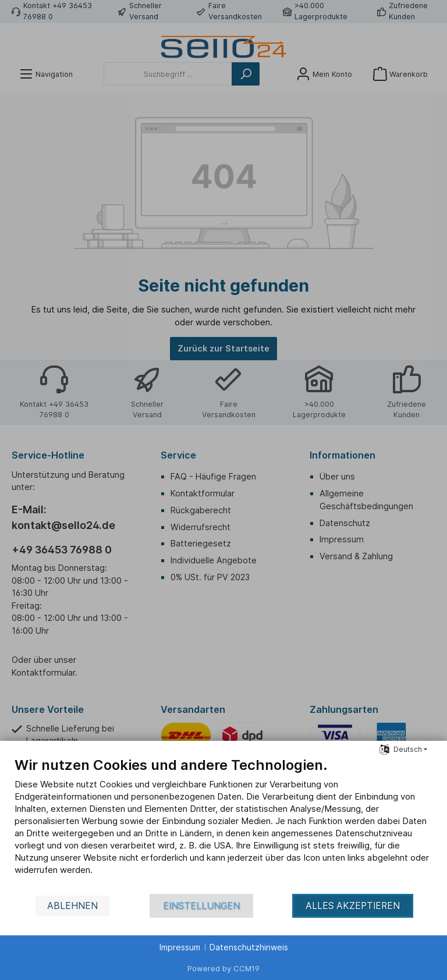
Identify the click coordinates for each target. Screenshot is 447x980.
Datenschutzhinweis (249, 947)
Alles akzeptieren (353, 906)
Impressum (180, 947)
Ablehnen (72, 906)
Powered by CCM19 (223, 968)
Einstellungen (201, 906)
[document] (223, 825)
